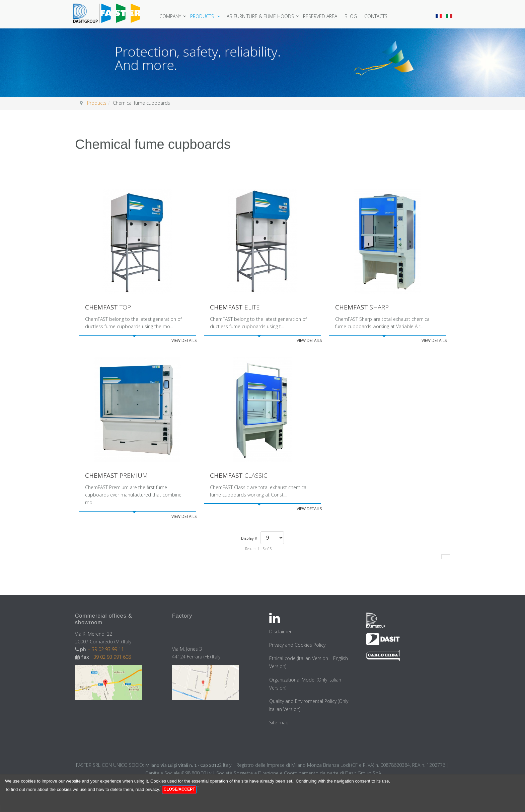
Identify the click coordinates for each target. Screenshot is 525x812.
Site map (279, 724)
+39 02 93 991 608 (111, 658)
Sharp (363, 307)
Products (205, 16)
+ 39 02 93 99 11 (106, 650)
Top (109, 307)
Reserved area (323, 16)
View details (184, 341)
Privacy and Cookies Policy (297, 646)
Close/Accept (179, 789)
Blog (353, 16)
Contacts (379, 16)
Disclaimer (280, 633)
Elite (236, 307)
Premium (118, 476)
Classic (240, 476)
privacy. (153, 789)
